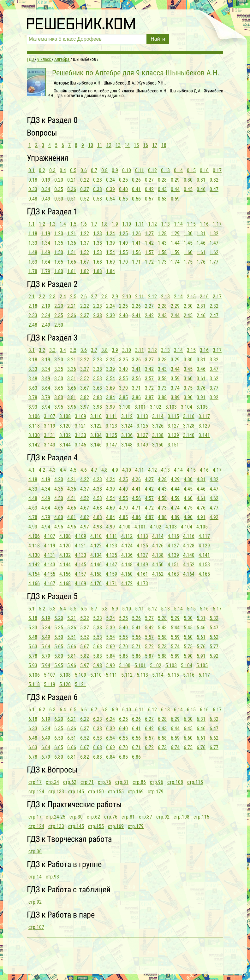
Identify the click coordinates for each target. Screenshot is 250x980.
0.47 (214, 189)
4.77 (214, 508)
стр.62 (70, 782)
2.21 (72, 306)
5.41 (136, 628)
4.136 (127, 555)
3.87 (149, 397)
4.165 (204, 574)
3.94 (46, 407)
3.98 (98, 407)
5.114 (158, 675)
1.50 (59, 252)
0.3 (52, 170)
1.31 (201, 233)
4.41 (136, 489)
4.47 (214, 489)
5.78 (33, 656)
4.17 (217, 470)
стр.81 (122, 782)
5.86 (136, 656)
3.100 (125, 407)
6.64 (46, 747)
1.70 (123, 262)
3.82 (85, 397)
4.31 (201, 479)
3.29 (175, 360)
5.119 (50, 684)
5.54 (110, 637)
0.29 (175, 180)
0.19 (46, 180)
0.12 (152, 170)
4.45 (188, 489)
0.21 (72, 180)
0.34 (46, 189)
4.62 (214, 498)
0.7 (94, 170)
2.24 (110, 306)
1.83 (98, 271)
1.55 (123, 252)
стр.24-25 (56, 817)
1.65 (59, 262)
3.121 (80, 426)
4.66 (72, 508)
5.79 (46, 656)
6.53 (98, 738)
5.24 (110, 618)
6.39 (110, 729)
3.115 (173, 416)
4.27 (149, 479)
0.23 (98, 180)
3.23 (98, 360)
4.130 (34, 555)
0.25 (123, 180)
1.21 (72, 233)
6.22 (85, 719)
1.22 (85, 233)
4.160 (127, 574)
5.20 (59, 618)
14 (127, 145)
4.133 (80, 555)
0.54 (110, 199)
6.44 (175, 729)
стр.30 (76, 817)
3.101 (140, 407)
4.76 (201, 508)
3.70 (123, 388)
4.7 (94, 470)
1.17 (217, 224)
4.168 (65, 583)
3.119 (50, 426)
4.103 (171, 527)
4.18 (33, 479)
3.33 (33, 369)
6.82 (85, 757)
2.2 (42, 297)
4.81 (72, 517)
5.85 (123, 656)
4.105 (202, 527)
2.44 (175, 315)
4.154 (34, 574)
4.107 (50, 536)
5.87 (149, 656)
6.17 (217, 710)
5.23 (98, 618)
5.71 (136, 647)
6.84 (110, 757)
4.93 (33, 527)
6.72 (149, 747)
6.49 (46, 738)
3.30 (188, 360)
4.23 (98, 479)
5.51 (72, 637)
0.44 (175, 189)
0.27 (149, 180)
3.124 (127, 426)
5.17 (217, 609)
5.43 (162, 628)
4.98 (98, 527)
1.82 (85, 271)
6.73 (162, 747)
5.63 (33, 647)
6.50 (59, 738)
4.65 (59, 508)
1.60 (188, 252)
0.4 (63, 170)
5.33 (33, 628)
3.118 (34, 426)
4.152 (189, 565)
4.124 (127, 546)
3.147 (111, 445)
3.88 (162, 397)
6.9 (115, 710)
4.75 (188, 508)
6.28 (162, 719)
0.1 (32, 170)
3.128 (189, 426)
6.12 (152, 710)
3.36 (72, 369)
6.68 (98, 747)
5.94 (46, 665)
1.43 (162, 243)
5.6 (84, 609)
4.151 (173, 565)
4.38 (98, 489)
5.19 (46, 618)
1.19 (46, 233)
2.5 (73, 297)
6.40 (123, 729)
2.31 (201, 306)
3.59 (175, 379)
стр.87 (146, 817)
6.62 (214, 738)
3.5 (73, 350)
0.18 (33, 180)
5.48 (33, 637)
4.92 (214, 517)
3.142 (34, 445)
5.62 (214, 637)
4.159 (111, 574)
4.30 (188, 479)
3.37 (85, 369)
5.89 (175, 656)
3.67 (85, 388)
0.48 (33, 199)
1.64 (46, 262)
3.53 (98, 379)
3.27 (149, 360)
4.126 (158, 546)
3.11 (140, 350)
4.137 (142, 555)
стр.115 (195, 782)
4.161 (142, 574)
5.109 (80, 675)
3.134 (96, 435)
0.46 (201, 189)
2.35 (59, 315)
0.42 (149, 189)
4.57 (149, 498)
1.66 (72, 262)
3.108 (65, 416)
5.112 (127, 675)
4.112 (127, 536)
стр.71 (87, 782)
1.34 (46, 243)
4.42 (149, 489)
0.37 (85, 189)
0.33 (33, 189)
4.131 (50, 555)
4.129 (204, 546)
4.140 (189, 555)
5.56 (136, 637)
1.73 (162, 262)
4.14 (178, 470)
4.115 (173, 536)
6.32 (214, 719)
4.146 (96, 565)
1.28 (162, 233)
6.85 (123, 757)
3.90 (188, 397)
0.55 (123, 199)
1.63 (33, 262)
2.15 (191, 297)
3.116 (189, 416)
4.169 (80, 583)
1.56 (136, 252)
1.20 (59, 233)
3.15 (191, 350)
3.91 (201, 397)
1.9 (115, 224)
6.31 (201, 719)
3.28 (162, 360)
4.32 (214, 479)
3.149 (142, 445)
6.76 (201, 747)
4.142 (34, 565)
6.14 (178, 710)
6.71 (136, 747)
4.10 (127, 470)
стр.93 (52, 877)
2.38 (98, 315)
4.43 (162, 489)
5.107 (50, 675)
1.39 (110, 243)
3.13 (165, 350)
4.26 (136, 479)
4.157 (80, 574)
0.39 (110, 189)
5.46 (201, 628)
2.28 (162, 306)
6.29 (175, 719)
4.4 (63, 470)
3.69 (110, 388)
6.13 (165, 710)
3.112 (127, 416)
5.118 (34, 684)
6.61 (201, 738)
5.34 (46, 628)
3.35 (59, 369)
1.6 (84, 224)
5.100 (125, 665)
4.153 (204, 565)
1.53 (98, 252)
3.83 (98, 397)
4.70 (123, 508)
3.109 (80, 416)
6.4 (63, 710)
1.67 (85, 262)
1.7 (94, 224)
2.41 (136, 315)
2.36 (72, 315)
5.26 (136, 618)
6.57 (149, 738)
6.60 (188, 738)
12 (109, 145)
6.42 (149, 729)
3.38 (98, 369)
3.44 (175, 369)
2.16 (204, 297)
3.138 (158, 435)
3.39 (110, 369)
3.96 (72, 407)
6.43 (162, 729)
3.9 (115, 350)
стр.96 (157, 782)
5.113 (142, 675)
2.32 (214, 306)
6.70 (123, 747)
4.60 (188, 498)
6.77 (214, 747)
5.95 (59, 665)
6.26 (136, 719)
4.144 (65, 565)
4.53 (98, 498)
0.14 (178, 170)
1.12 (152, 224)
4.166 (34, 583)
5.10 (127, 609)
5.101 (140, 665)
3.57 (149, 379)
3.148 (127, 445)
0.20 (59, 180)
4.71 (136, 508)
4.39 (110, 489)
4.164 (189, 574)
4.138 (158, 555)
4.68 (98, 508)
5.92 (214, 656)
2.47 (214, 315)
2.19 (46, 306)
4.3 (52, 470)
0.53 (98, 199)
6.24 (110, 719)
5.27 (149, 618)
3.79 (46, 397)
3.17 (217, 350)
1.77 (214, 262)
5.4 (63, 609)
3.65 (59, 388)
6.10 (127, 710)
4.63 (33, 508)
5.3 (52, 609)
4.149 (142, 565)
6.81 (72, 757)
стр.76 (104, 782)
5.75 (188, 647)
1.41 (136, 243)
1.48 (33, 252)
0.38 (98, 189)
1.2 (42, 224)
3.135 (111, 435)
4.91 (201, 517)
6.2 (42, 710)
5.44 (175, 628)
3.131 (50, 435)
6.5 (73, 710)
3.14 (178, 350)
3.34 (46, 369)
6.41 (136, 729)
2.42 (149, 315)
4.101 (140, 527)
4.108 (65, 536)
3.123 (111, 426)
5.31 (201, 618)
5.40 (123, 628)
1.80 (59, 271)
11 (100, 145)
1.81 (72, 271)
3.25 (123, 360)
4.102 (156, 527)
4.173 (142, 583)
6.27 (149, 719)
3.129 (204, 426)
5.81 (72, 656)
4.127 (173, 546)
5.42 (149, 628)
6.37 (85, 729)
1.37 (85, 243)
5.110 (96, 675)
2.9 (115, 297)
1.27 (149, 233)
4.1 (32, 470)
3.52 (85, 379)
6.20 (59, 719)
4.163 (173, 574)
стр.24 (52, 782)
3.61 (201, 379)
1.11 (140, 224)
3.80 (59, 397)
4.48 (33, 498)
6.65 (59, 747)
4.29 (175, 479)
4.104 (187, 527)
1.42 (149, 243)
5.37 (85, 628)
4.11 (140, 470)
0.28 (162, 180)
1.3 (52, 224)
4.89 (175, 517)
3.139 (173, 435)
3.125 (142, 426)
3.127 (173, 426)
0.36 (72, 189)
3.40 (123, 369)
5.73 (162, 647)
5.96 (72, 665)
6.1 (32, 710)
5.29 (175, 618)
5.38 (98, 628)
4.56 (136, 498)
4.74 (175, 508)
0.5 (73, 170)
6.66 (72, 747)
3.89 (175, 397)
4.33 (33, 489)
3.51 (72, 379)
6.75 (188, 747)
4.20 (59, 479)
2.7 (94, 297)
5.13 (165, 609)
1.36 (72, 243)
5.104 (187, 665)
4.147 (111, 565)
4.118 (34, 546)
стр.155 (116, 792)
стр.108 (175, 782)
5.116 (189, 675)
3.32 (214, 360)
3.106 (34, 416)
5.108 (65, 675)
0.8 (104, 170)
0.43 (162, 189)
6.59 (175, 738)
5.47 (214, 628)
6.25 (123, 719)
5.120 (65, 684)
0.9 (115, 170)
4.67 (85, 508)
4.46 (201, 489)
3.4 (63, 350)
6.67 (85, 747)
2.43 (162, 315)
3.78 (33, 397)
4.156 (65, 574)
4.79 (46, 517)
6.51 (72, 738)
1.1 (32, 224)
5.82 (85, 656)
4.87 (149, 517)
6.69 (110, 747)
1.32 (214, 233)
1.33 (33, 243)
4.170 (96, 583)
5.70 (123, 647)
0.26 (136, 180)
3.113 (142, 416)
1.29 (175, 233)
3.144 (65, 445)
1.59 (175, 252)
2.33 (33, 315)
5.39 (110, 628)
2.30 (188, 306)
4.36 (72, 489)
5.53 (98, 637)
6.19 (46, 719)
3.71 (136, 388)
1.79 (46, 271)
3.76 (201, 388)
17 (155, 145)
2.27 (149, 306)
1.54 (110, 252)
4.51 (72, 498)
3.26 (136, 360)
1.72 (149, 262)
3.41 (136, 369)
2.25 (123, 306)
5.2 (42, 609)
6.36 (72, 729)
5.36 (72, 628)
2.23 (98, 306)
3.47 (214, 369)
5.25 (123, 618)
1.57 (149, 252)
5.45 (188, 628)
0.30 (188, 180)
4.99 (110, 527)
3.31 (201, 360)
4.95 (59, 527)
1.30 (188, 233)
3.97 (85, 407)
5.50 (59, 637)
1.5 (73, 224)
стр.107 (36, 927)
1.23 (98, 233)
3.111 (111, 416)
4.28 (162, 479)
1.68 (98, 262)
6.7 (94, 710)
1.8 (104, 224)
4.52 (85, 498)
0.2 (42, 170)
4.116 (189, 536)
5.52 (85, 637)
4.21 (72, 479)
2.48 (33, 325)
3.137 (142, 435)
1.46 (201, 243)
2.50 (59, 325)
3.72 (149, 388)
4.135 (111, 555)
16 (146, 145)
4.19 (46, 479)
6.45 (188, 729)
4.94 (46, 527)
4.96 (72, 527)
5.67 (85, 647)
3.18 (33, 360)
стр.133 (56, 792)
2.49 (46, 325)
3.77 (214, 388)
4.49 (46, 498)
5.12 (152, 609)
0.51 (72, 199)
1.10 (127, 224)
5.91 (201, 656)
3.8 (104, 350)
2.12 (152, 297)
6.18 (33, 719)
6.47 (214, 729)
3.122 (96, 426)
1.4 (63, 224)
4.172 (127, 583)
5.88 (162, 656)
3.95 (59, 407)
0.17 (217, 170)
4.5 (73, 470)
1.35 (59, 243)
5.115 (173, 675)
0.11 (140, 170)
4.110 (96, 536)
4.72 (149, 508)
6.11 (140, 710)
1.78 (33, 271)
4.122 (96, 546)
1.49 (46, 252)
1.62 (214, 252)
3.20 (59, 360)
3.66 (72, 388)
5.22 (85, 618)
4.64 (46, 508)
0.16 (204, 170)
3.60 (188, 379)
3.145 (80, 445)
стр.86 (139, 782)
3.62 (214, 379)
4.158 (96, 574)
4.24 (110, 479)
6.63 (33, 747)
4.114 (158, 536)
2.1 (32, 297)
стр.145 (76, 792)
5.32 (214, 618)
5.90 (188, 656)
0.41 (136, 189)
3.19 (46, 360)
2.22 (85, 306)
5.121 (80, 684)
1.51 (72, 252)
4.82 (85, 517)
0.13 (165, 170)
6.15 (191, 710)
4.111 (111, 536)
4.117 (204, 536)
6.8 (104, 710)
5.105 (202, 665)
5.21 (72, 618)
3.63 (33, 388)
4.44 (175, 489)
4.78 (33, 517)
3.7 (94, 350)
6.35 (59, 729)
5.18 (33, 618)
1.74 (175, 262)
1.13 (165, 224)
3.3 (52, 350)
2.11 (140, 297)
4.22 (85, 479)
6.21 (72, 719)
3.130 (34, 435)
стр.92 (163, 817)
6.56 (136, 738)
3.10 (127, 350)
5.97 (85, 665)
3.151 (173, 445)
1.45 (188, 243)
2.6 (84, 297)
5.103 (171, 665)
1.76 (201, 262)
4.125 (142, 546)
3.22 (85, 360)
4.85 (123, 517)
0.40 (123, 189)
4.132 (65, 555)
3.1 (32, 350)
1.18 (33, 233)
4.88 (162, 517)
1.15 (191, 224)
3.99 (110, 407)
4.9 (115, 470)
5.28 (162, 618)
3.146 (96, 445)
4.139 (173, 555)
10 (91, 145)
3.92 (214, 397)
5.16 (204, 609)
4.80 (59, 517)
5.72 (149, 647)
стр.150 (96, 792)
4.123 (111, 546)
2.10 (127, 297)
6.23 (98, 719)
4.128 (189, 546)
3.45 (188, 369)
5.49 (46, 637)
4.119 (50, 546)
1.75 (188, 262)
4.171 (111, 583)
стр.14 (35, 877)
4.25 (123, 479)
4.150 (158, 565)
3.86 (136, 397)
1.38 (98, 243)
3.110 (96, 416)
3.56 (136, 379)
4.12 (152, 470)
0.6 (84, 170)
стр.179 (156, 792)
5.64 (46, 647)
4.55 (123, 498)
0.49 (46, 199)
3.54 (110, 379)
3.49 (46, 379)
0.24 (110, 180)
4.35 (59, 489)
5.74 (175, 647)
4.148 (127, 565)
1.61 (201, 252)
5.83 (98, 656)
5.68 (98, 647)
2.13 (165, 297)
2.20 (59, 306)
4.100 (125, 527)
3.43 (162, 369)
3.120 (65, 426)
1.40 (123, 243)
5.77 (214, 647)
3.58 (162, 379)
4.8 (104, 470)
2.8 (104, 297)
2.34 (46, 315)
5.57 (149, 637)
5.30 (188, 618)
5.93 (33, 665)
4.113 (142, 536)
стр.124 (36, 792)
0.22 (85, 180)
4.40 (123, 489)
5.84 (110, 656)
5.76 (201, 647)
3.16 (204, 350)
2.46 (201, 315)
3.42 (149, 369)
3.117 (204, 416)
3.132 (65, 435)
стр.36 (35, 852)
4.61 (201, 498)
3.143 (50, 445)
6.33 (33, 729)
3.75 (188, 388)
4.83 (98, 517)
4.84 (110, 517)
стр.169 (136, 792)
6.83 (98, 757)
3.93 (33, 407)
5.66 (72, 647)
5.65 (59, 647)
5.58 (162, 637)
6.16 (204, 710)
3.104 (187, 407)
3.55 (123, 379)
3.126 (158, 426)
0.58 (162, 199)
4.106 (34, 536)
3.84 (110, 397)
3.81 (72, 397)
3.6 (84, 350)
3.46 (201, 369)
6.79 (46, 757)
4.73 (162, 508)
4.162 (158, 574)
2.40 (123, 315)
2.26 (136, 306)
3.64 (46, 388)
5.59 (175, 637)
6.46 (201, 729)
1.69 (110, 262)
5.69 (110, 647)
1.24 (110, 233)
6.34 (46, 729)
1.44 (175, 243)
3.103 (171, 407)
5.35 (59, 628)
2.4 (63, 297)
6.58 (162, 738)
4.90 (188, 517)
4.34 (46, 489)
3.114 (158, 416)
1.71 (136, 262)
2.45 (188, 315)
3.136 (127, 435)
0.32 (214, 180)
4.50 (59, 498)
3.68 (98, 388)
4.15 (191, 470)
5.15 (191, 609)
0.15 (191, 170)
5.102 (156, 665)
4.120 (65, 546)
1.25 (123, 233)
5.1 (32, 609)
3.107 (50, 416)
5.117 (204, 675)
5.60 (188, 637)
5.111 (111, 675)
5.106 (34, 675)
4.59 (175, 498)
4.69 (110, 508)
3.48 (33, 379)
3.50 (59, 379)
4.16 (204, 470)
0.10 (127, 170)
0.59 (175, 199)
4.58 (162, 498)
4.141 (204, 555)
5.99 (110, 665)
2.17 (217, 297)
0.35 (59, 189)
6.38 (98, 729)
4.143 (50, 565)
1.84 (110, 271)
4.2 (42, 470)
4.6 (84, 470)
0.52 (85, 199)
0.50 (59, 199)
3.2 (42, 350)
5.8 (104, 609)
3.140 (189, 435)
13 (118, 145)
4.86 (136, 517)
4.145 (80, 565)
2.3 (52, 297)
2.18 (33, 306)
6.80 (59, 757)
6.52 (85, 738)
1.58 (162, 252)
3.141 (204, 435)
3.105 (202, 407)
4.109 (80, 536)
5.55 (123, 637)
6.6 (84, 710)
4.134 (96, 555)
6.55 (123, 738)
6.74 (175, 747)
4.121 (80, 546)
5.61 (201, 637)
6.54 (110, 738)
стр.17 (35, 782)
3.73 (162, 388)
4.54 (110, 498)
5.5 (73, 609)
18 (164, 145)
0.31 (201, 180)
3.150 (158, 445)
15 (136, 145)
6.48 (33, 738)
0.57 (149, 199)
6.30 (188, 719)
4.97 (85, 527)
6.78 (33, 757)
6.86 (136, 757)
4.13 (165, 470)
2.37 (85, 315)
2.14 (178, 297)
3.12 (152, 350)
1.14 (178, 224)
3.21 (72, 360)
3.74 (175, 388)
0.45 (188, 189)
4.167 (50, 583)
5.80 (59, 656)
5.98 (98, 665)
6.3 (52, 710)
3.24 (110, 360)
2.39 (110, 315)
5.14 (178, 609)
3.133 (80, 435)
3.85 (123, 397)
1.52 (85, 252)
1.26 (136, 233)
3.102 (156, 407)
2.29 (175, 306)
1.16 (204, 224)
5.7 (94, 609)
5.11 (140, 609)
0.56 (136, 199)
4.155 (50, 574)
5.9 (115, 609)
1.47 (214, 243)
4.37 (85, 489)
